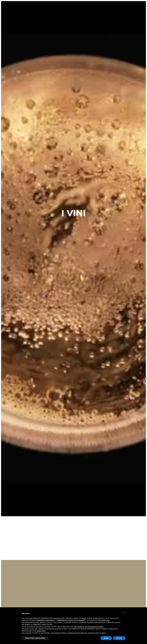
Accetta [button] (119, 638)
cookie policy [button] (105, 620)
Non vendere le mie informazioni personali (88, 627)
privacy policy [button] (41, 631)
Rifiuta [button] (106, 638)
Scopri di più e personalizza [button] (35, 638)
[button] (124, 612)
